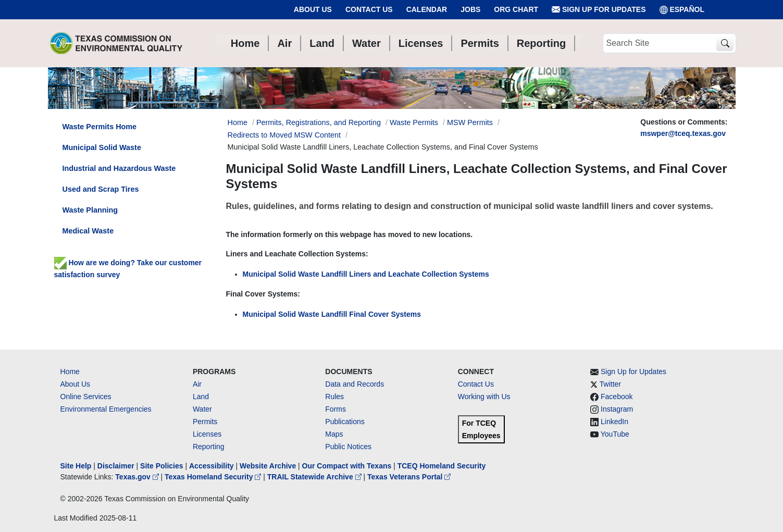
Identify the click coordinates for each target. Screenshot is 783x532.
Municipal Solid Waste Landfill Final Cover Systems (332, 314)
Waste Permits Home (100, 127)
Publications (345, 422)
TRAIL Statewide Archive (315, 477)
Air (197, 384)
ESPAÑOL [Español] (682, 10)
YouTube (615, 434)
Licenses (207, 434)
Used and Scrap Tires (101, 189)
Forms (335, 409)
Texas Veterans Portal (409, 477)
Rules (334, 397)
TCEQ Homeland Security (442, 466)
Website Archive (268, 466)
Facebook (617, 397)
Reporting (209, 447)
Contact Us (369, 9)
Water (202, 409)
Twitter (610, 384)
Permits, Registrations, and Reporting (319, 122)
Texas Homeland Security (214, 477)
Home (70, 372)
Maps (334, 434)
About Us (313, 9)
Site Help (76, 466)
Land (201, 397)
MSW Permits (470, 122)
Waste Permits (414, 122)
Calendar (427, 9)
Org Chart (516, 9)
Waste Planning (90, 210)
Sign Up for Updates (599, 10)
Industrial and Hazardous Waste (119, 168)
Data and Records (355, 384)
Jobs (470, 9)
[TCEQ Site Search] (725, 44)
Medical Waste (88, 231)
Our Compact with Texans (347, 466)
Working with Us (484, 397)
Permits (205, 422)
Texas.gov (138, 477)
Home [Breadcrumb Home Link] (238, 122)
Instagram (617, 409)
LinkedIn (614, 422)
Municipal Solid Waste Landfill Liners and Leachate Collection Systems (366, 274)
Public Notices (348, 447)
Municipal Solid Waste (102, 147)
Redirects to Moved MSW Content (284, 135)
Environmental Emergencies (106, 409)
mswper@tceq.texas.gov (683, 133)
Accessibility (213, 466)
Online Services (86, 397)
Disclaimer (116, 466)
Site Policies (161, 466)
